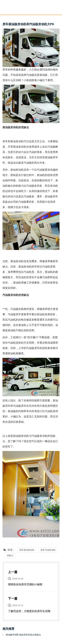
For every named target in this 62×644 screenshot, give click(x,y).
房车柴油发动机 (27, 550)
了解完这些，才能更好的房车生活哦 (29, 611)
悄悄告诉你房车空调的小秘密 (25, 584)
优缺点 (10, 555)
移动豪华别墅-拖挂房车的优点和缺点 (23, 635)
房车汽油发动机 (48, 550)
